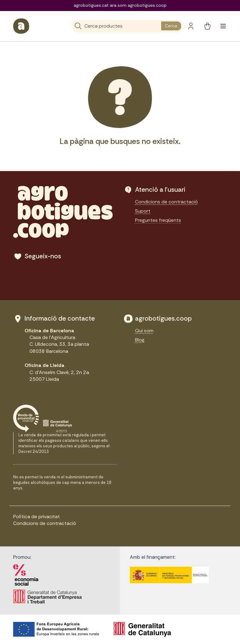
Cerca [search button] (171, 26)
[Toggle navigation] (223, 26)
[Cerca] (117, 26)
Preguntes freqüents (158, 220)
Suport (143, 211)
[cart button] (207, 26)
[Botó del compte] (191, 26)
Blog (140, 340)
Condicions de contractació (166, 202)
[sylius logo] (21, 26)
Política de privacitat (37, 517)
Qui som (144, 331)
